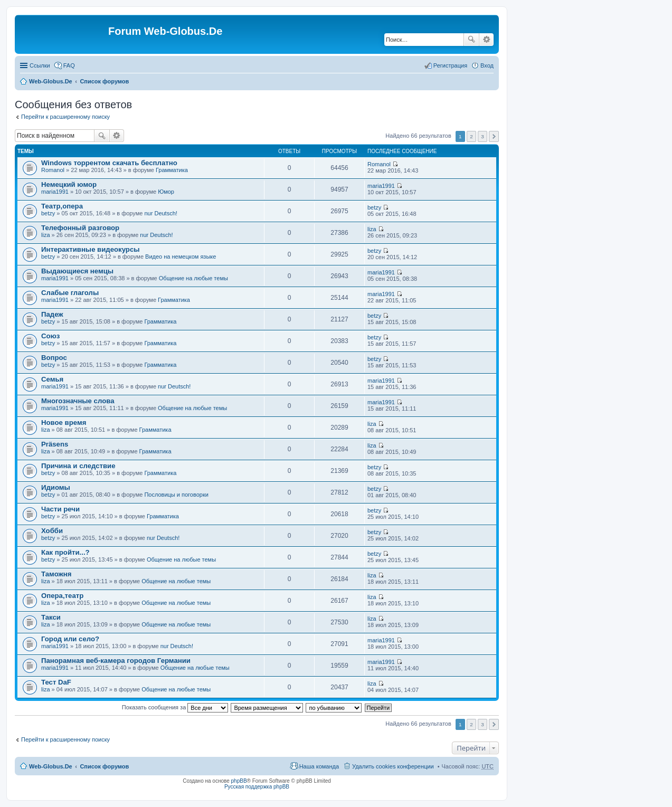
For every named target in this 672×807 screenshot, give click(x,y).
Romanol (53, 170)
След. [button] (494, 136)
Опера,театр (62, 596)
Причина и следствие (78, 466)
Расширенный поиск (486, 40)
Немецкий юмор (69, 184)
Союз (50, 336)
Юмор (166, 192)
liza (46, 235)
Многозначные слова (78, 401)
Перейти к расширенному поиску (65, 117)
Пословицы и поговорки (176, 495)
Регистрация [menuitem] (450, 65)
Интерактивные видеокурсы (91, 249)
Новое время (64, 423)
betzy (48, 213)
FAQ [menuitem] (69, 65)
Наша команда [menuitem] (319, 766)
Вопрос (54, 358)
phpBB (239, 781)
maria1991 (55, 192)
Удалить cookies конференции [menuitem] (393, 766)
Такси (51, 617)
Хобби (52, 531)
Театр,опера (62, 206)
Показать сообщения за (175, 707)
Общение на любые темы (193, 278)
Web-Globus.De (51, 81)
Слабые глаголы (70, 293)
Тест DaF (56, 682)
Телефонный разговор (80, 228)
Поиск (471, 40)
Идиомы (56, 487)
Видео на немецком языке (181, 257)
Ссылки (40, 65)
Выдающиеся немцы (77, 271)
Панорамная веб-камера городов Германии (116, 661)
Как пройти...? (65, 552)
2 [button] (471, 136)
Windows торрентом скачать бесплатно (109, 163)
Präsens (55, 444)
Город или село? (70, 639)
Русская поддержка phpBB (257, 787)
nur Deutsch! (160, 213)
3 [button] (482, 136)
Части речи (60, 509)
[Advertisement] (593, 211)
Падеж (52, 314)
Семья (52, 379)
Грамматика (172, 170)
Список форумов (104, 81)
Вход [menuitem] (487, 65)
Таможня (56, 574)
